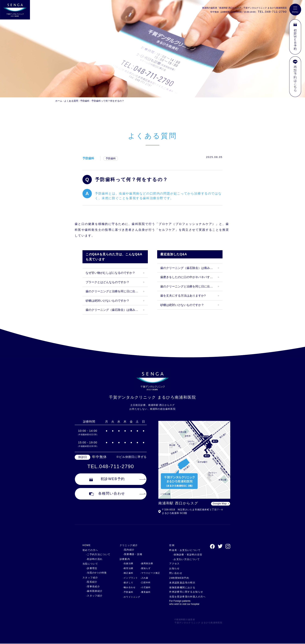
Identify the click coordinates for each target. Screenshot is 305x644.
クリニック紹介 (127, 545)
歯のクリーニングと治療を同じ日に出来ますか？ (117, 291)
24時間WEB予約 (178, 578)
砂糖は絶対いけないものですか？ (107, 301)
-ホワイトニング (130, 597)
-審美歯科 (144, 592)
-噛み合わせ (127, 587)
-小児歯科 (144, 587)
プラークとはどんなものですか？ (107, 282)
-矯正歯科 (126, 573)
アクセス (173, 563)
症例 (170, 545)
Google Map (220, 504)
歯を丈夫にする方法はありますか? (183, 296)
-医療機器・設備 (130, 554)
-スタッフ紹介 (94, 596)
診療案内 (123, 559)
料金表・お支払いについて (185, 550)
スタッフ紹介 (91, 577)
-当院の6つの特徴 (96, 573)
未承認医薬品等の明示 (182, 583)
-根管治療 (126, 568)
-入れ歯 (143, 578)
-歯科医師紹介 (94, 591)
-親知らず (144, 568)
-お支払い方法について (184, 559)
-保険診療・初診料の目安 (185, 555)
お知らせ (173, 568)
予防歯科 (88, 158)
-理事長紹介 (92, 587)
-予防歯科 (126, 592)
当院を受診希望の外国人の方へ (187, 597)
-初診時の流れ (94, 559)
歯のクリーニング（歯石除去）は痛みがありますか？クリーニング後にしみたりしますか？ (117, 310)
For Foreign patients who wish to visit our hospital (184, 603)
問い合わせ (175, 573)
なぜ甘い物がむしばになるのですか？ (110, 273)
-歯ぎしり (126, 582)
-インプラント (128, 578)
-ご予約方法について (97, 554)
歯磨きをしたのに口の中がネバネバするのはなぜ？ (191, 277)
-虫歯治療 (126, 563)
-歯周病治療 (145, 563)
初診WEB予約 (107, 480)
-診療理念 (91, 568)
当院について (91, 564)
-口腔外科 (144, 582)
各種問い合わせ (107, 495)
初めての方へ (91, 550)
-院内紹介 (126, 550)
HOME (87, 545)
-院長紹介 (91, 582)
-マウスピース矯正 (149, 573)
